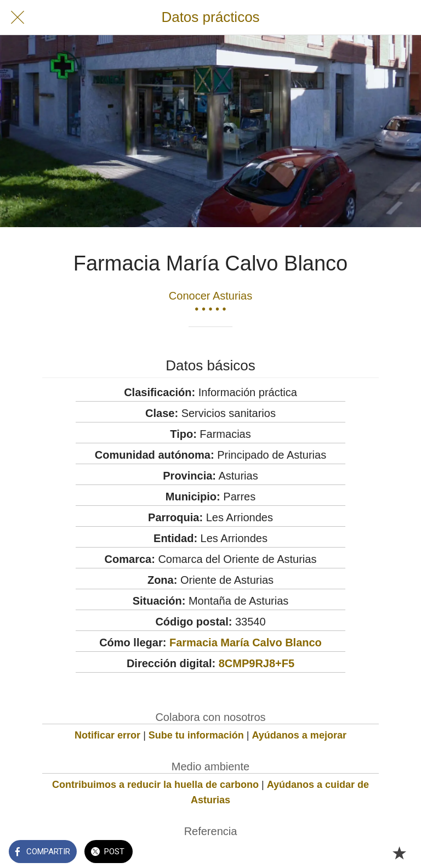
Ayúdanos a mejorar (299, 735)
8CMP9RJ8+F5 (257, 663)
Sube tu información (196, 735)
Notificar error (107, 735)
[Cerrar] (18, 18)
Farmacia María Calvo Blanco (246, 642)
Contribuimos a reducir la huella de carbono (155, 785)
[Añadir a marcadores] (399, 853)
